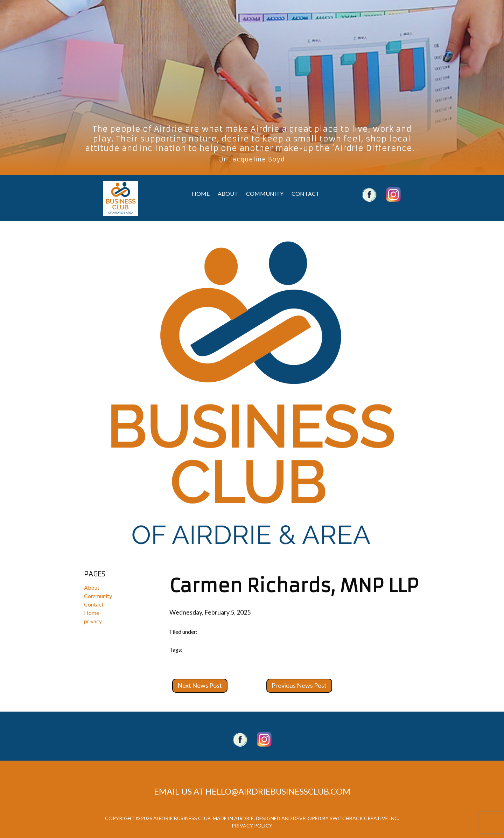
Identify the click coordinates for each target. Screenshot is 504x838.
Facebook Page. (240, 739)
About (228, 193)
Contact (306, 193)
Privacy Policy (252, 826)
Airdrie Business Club (121, 198)
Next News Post (200, 685)
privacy (93, 621)
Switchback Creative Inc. (364, 818)
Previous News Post (299, 685)
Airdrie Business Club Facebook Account (369, 194)
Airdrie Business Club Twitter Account (393, 194)
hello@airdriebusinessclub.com (278, 791)
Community (265, 193)
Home (201, 193)
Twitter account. (264, 739)
